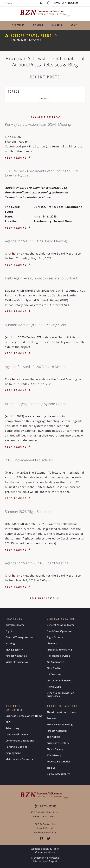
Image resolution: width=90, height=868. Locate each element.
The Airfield (54, 737)
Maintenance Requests (19, 759)
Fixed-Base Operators (60, 631)
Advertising (12, 728)
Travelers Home (15, 625)
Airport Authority (57, 731)
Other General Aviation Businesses (60, 694)
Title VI (51, 768)
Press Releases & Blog (60, 725)
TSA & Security (14, 650)
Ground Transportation (20, 637)
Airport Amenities (16, 656)
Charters (52, 643)
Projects (52, 718)
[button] (42, 3)
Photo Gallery (55, 749)
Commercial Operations (20, 741)
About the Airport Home (61, 712)
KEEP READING (16, 158)
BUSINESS (57, 25)
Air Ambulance (55, 662)
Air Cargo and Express (60, 681)
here (16, 254)
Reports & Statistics (59, 762)
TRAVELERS (18, 25)
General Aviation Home (61, 625)
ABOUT (74, 25)
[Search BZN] (23, 3)
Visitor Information (17, 662)
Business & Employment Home (24, 716)
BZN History (54, 755)
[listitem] (41, 838)
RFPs (8, 722)
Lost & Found (45, 828)
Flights (10, 631)
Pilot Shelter (54, 668)
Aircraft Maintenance (59, 650)
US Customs (54, 674)
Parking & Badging (17, 747)
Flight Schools (55, 637)
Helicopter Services (58, 656)
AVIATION (38, 25)
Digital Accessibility (58, 774)
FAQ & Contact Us (45, 824)
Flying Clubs (54, 687)
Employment (13, 753)
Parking (10, 643)
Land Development (17, 734)
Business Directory (58, 743)
